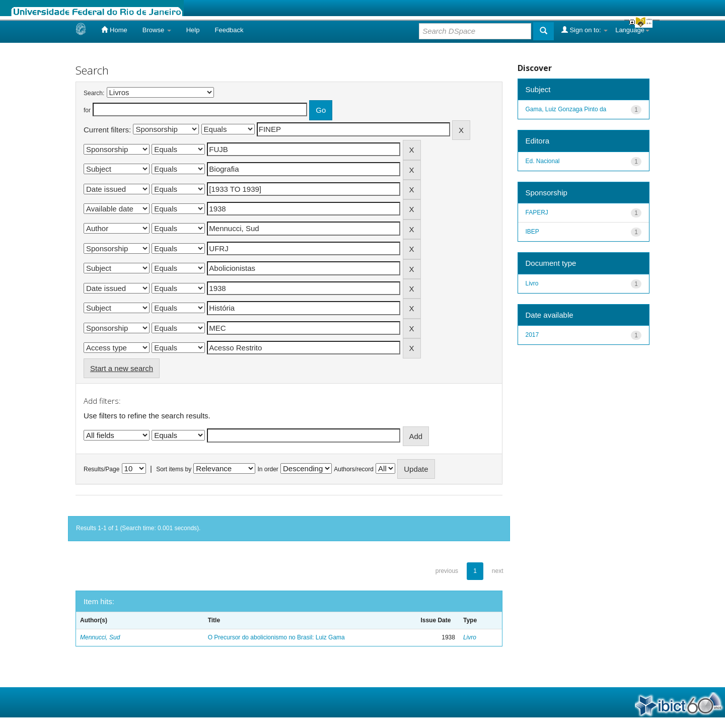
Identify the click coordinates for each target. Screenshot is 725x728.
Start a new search (122, 368)
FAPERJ (537, 212)
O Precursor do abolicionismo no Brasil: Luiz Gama (276, 637)
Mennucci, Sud (100, 637)
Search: (94, 93)
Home (114, 30)
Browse (157, 30)
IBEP (532, 232)
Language (632, 30)
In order (268, 469)
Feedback (229, 30)
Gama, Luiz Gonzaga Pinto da (566, 109)
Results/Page (101, 469)
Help (193, 30)
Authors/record (354, 469)
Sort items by (174, 469)
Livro (470, 637)
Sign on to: (585, 30)
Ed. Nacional (543, 161)
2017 (532, 335)
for (87, 110)
